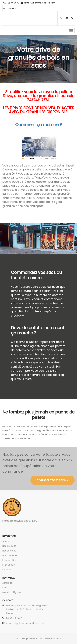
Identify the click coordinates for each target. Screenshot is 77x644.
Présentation (9, 560)
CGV (5, 588)
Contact (7, 570)
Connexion (10, 8)
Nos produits (9, 546)
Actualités (8, 583)
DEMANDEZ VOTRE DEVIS (52, 480)
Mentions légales (12, 592)
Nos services (9, 551)
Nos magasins (10, 555)
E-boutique (9, 565)
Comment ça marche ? (39, 125)
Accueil (6, 541)
